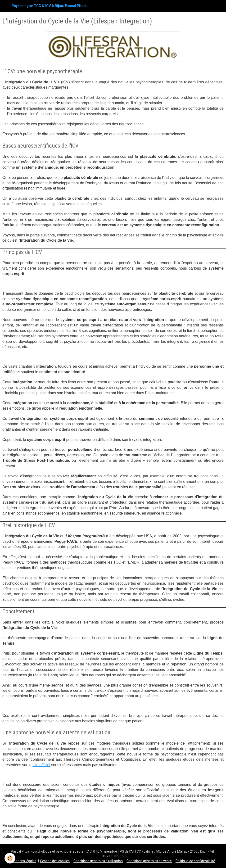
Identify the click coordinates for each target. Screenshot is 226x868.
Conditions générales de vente (149, 861)
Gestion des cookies (55, 861)
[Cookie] (10, 858)
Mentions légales (24, 861)
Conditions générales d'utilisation (98, 861)
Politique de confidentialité (195, 861)
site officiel (41, 765)
